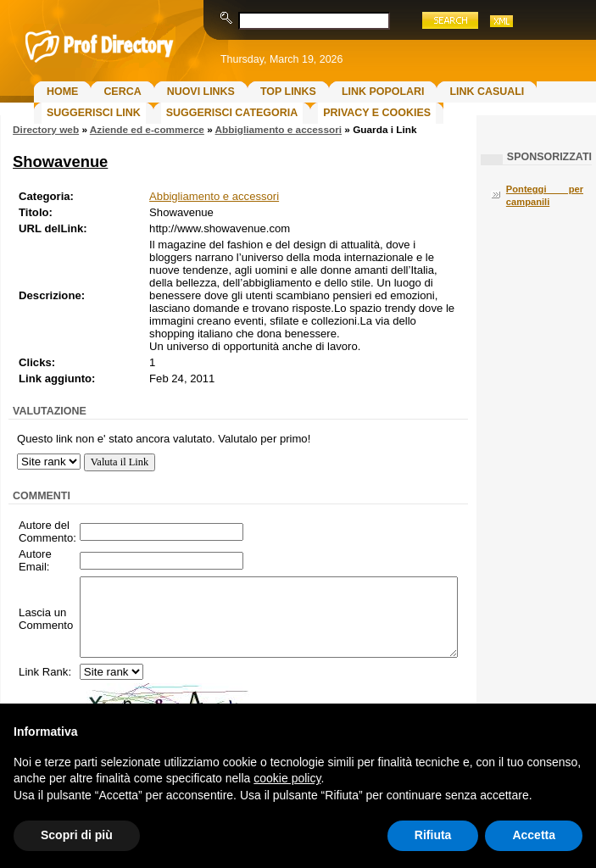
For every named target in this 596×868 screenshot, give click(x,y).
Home (62, 92)
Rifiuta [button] (433, 835)
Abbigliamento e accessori (279, 130)
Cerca (122, 92)
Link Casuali (487, 92)
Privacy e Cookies (377, 113)
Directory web (46, 130)
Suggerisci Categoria (232, 113)
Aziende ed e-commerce (147, 130)
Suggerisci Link (94, 113)
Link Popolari (383, 92)
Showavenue (60, 161)
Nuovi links (201, 92)
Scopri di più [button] (77, 835)
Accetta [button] (534, 835)
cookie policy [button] (287, 778)
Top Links (288, 92)
